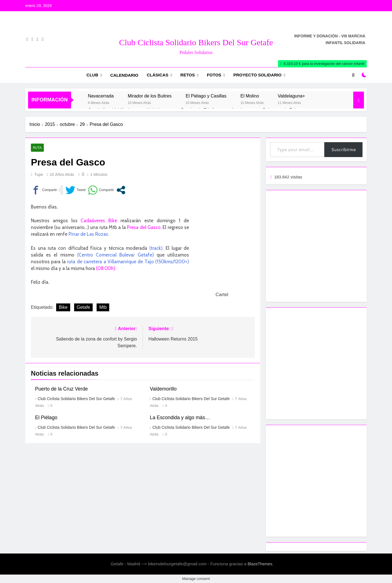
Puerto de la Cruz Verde (61, 389)
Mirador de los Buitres (150, 96)
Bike (63, 307)
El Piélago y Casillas (206, 96)
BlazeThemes (260, 564)
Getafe (83, 307)
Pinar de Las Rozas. (89, 234)
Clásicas (158, 75)
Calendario (124, 75)
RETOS (187, 75)
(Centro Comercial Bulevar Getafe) (116, 255)
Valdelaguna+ (291, 96)
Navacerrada (101, 96)
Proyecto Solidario (257, 75)
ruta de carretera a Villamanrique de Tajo (110, 262)
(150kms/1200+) (172, 262)
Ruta (37, 148)
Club (92, 75)
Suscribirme (343, 149)
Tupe (39, 174)
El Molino (250, 96)
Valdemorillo (163, 389)
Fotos (214, 75)
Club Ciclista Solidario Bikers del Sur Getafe (196, 42)
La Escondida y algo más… (180, 418)
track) (157, 248)
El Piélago (46, 418)
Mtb (103, 307)
